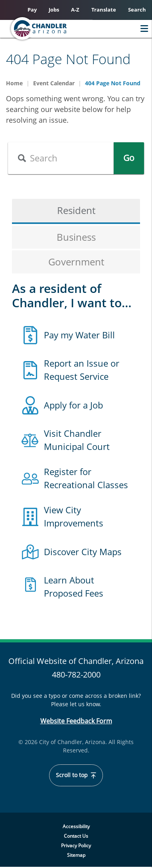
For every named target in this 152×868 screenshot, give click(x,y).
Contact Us (76, 836)
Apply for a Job (73, 405)
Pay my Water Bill (79, 335)
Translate (104, 10)
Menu (142, 28)
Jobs (54, 10)
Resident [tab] (76, 210)
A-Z (75, 10)
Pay (32, 10)
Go (129, 158)
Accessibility (76, 826)
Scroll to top (76, 775)
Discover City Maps (83, 552)
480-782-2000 (76, 675)
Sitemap (76, 855)
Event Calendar (54, 83)
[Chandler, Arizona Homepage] (54, 28)
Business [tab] (76, 237)
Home (14, 83)
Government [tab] (76, 262)
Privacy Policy (76, 845)
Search (137, 10)
